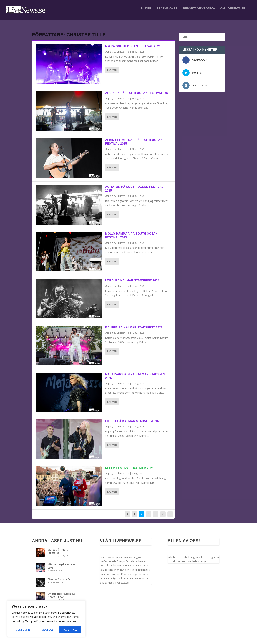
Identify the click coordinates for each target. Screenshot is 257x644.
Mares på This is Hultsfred (58, 548)
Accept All (70, 630)
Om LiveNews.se (233, 11)
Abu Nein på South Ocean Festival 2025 (138, 90)
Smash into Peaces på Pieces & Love (61, 592)
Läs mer (112, 67)
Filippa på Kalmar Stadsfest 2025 (133, 418)
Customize (23, 630)
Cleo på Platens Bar (60, 576)
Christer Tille (123, 49)
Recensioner (167, 11)
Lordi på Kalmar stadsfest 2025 (132, 277)
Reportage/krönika (199, 11)
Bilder (146, 11)
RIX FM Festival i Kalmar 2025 (129, 465)
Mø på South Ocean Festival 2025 (133, 43)
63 (163, 511)
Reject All (47, 630)
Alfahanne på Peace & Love (61, 563)
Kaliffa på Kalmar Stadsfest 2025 (134, 324)
